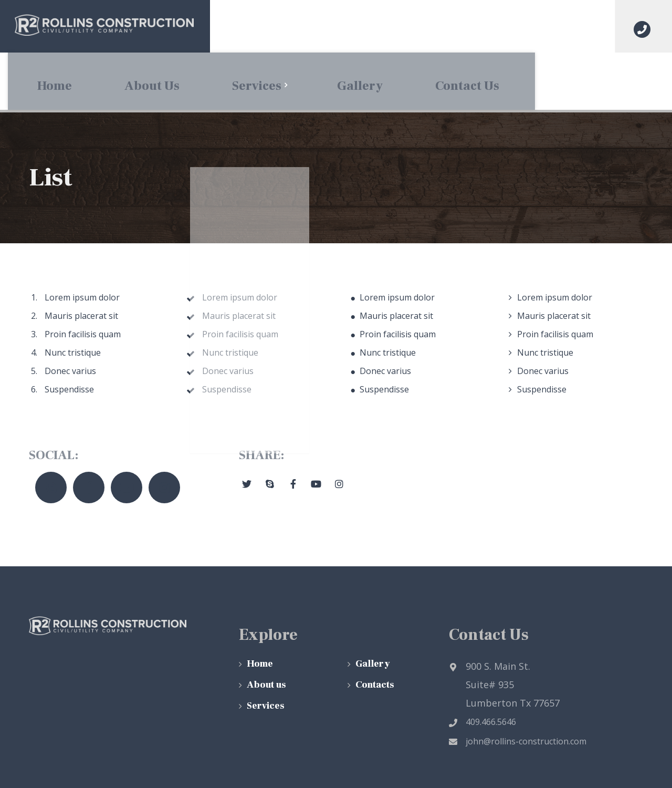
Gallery (373, 606)
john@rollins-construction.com (518, 684)
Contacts (375, 628)
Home (260, 606)
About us (266, 628)
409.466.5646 (482, 665)
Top (627, 765)
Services (266, 649)
